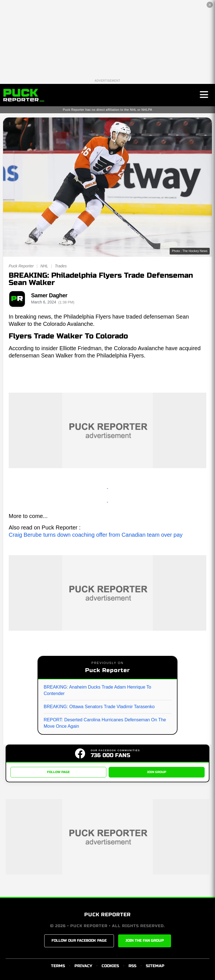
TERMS (58, 966)
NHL (44, 266)
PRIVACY (83, 966)
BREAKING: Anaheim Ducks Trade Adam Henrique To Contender (97, 690)
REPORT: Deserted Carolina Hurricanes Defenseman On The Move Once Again (105, 723)
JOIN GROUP (157, 772)
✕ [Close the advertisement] (210, 5)
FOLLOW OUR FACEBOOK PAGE (79, 941)
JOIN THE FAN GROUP (145, 941)
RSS (132, 966)
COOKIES (110, 966)
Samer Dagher (49, 295)
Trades (61, 266)
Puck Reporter (21, 266)
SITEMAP (155, 966)
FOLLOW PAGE (58, 772)
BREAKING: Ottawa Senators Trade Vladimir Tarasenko (99, 707)
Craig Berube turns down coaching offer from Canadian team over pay (96, 535)
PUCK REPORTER (107, 915)
